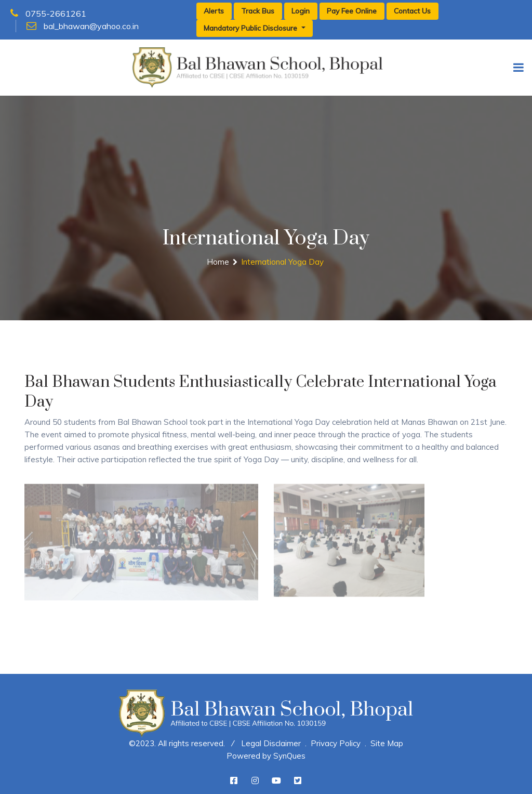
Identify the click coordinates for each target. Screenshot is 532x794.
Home (218, 262)
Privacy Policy (336, 743)
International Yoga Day (282, 262)
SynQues (289, 756)
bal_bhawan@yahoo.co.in (83, 26)
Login (301, 11)
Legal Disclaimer (271, 743)
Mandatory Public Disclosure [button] (251, 28)
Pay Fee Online (352, 11)
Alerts (214, 11)
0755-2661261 (48, 14)
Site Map (387, 743)
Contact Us (412, 11)
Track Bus (258, 11)
